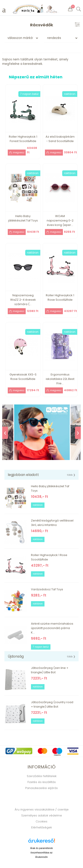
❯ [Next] (78, 433)
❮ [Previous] (5, 433)
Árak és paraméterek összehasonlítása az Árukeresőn (41, 853)
